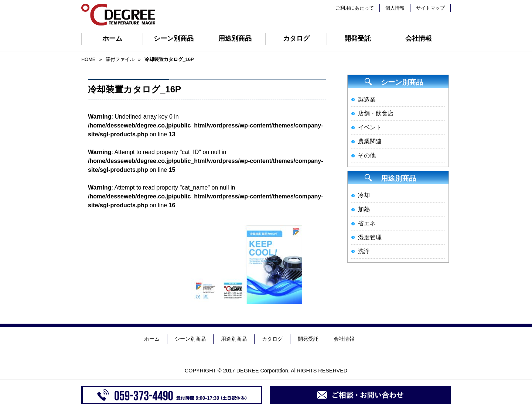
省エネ (367, 223)
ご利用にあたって (355, 8)
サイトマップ (430, 8)
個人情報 (395, 8)
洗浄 (364, 251)
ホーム (112, 38)
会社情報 (419, 38)
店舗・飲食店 (376, 113)
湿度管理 (370, 237)
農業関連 (370, 141)
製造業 (367, 100)
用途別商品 (235, 38)
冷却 (364, 195)
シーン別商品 (174, 38)
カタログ (296, 38)
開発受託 (358, 38)
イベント (370, 127)
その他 (367, 155)
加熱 (364, 209)
